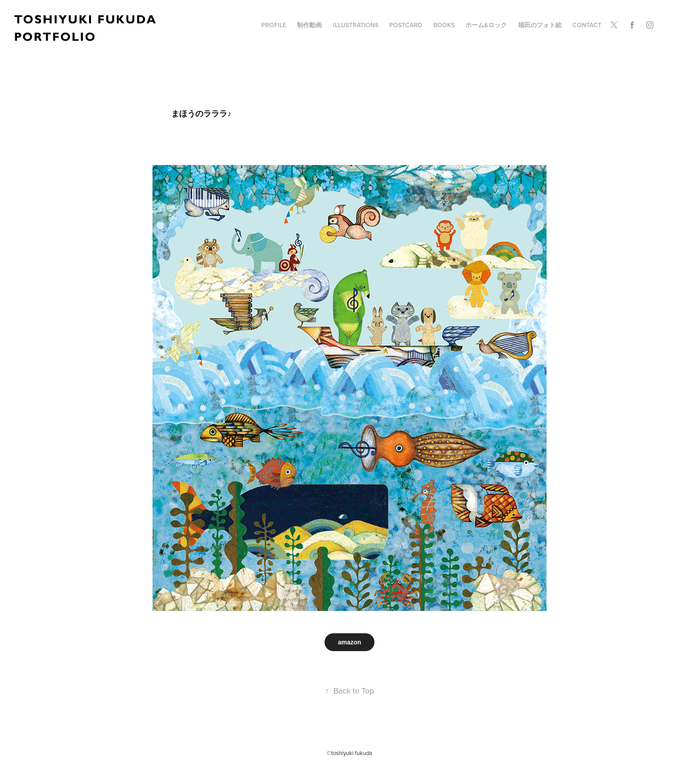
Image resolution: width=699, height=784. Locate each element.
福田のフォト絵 (540, 25)
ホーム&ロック (486, 25)
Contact (587, 25)
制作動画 (309, 25)
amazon (349, 642)
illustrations (356, 25)
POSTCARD (406, 25)
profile (274, 25)
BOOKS (444, 25)
